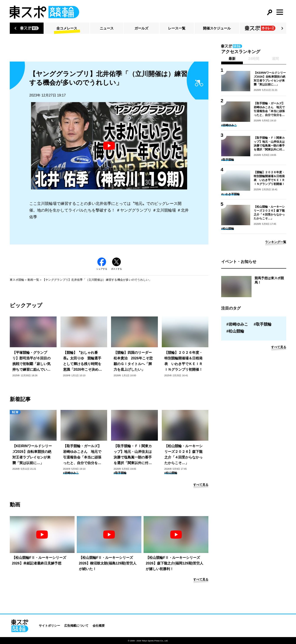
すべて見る (201, 485)
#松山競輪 (171, 473)
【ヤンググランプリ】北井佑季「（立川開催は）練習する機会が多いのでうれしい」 (97, 280)
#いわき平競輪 (230, 194)
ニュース (107, 28)
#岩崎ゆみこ (71, 473)
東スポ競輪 (17, 280)
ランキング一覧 (276, 242)
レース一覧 (177, 28)
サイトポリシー (49, 626)
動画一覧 (33, 280)
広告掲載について (76, 626)
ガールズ (141, 28)
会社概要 (99, 626)
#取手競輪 (120, 473)
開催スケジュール (217, 28)
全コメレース (67, 28)
